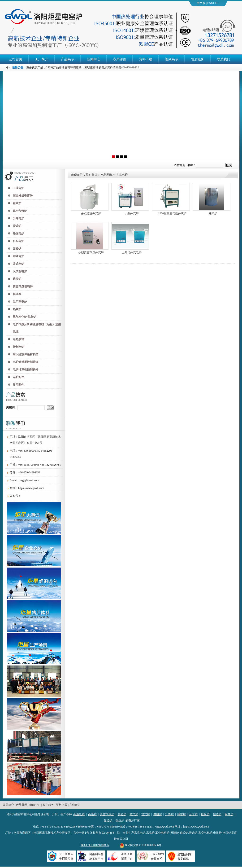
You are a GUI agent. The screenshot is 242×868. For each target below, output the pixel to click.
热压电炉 (18, 234)
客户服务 (48, 805)
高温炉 (92, 814)
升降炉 (169, 814)
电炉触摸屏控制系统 (26, 362)
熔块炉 (17, 279)
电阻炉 (158, 814)
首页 (95, 175)
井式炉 (213, 213)
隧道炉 (108, 820)
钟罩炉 (181, 814)
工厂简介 (42, 59)
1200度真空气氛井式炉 (172, 213)
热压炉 (120, 820)
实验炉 (122, 814)
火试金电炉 (20, 271)
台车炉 (193, 814)
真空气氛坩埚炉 (23, 286)
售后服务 (198, 59)
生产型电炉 (20, 302)
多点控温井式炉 (91, 213)
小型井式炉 (132, 213)
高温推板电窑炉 (23, 196)
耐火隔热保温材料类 (26, 354)
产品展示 (68, 59)
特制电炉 (18, 347)
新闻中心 (94, 59)
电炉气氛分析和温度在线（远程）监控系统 (37, 328)
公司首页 (16, 59)
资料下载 (146, 59)
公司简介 (8, 805)
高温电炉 (79, 814)
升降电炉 (18, 218)
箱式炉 (17, 203)
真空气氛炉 (20, 211)
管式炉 (17, 226)
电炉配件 (18, 377)
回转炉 (17, 249)
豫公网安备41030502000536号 (140, 845)
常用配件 (18, 385)
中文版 (201, 3)
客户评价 (120, 59)
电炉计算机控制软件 (26, 370)
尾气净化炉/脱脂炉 (24, 317)
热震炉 (17, 309)
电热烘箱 (18, 339)
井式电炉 (18, 264)
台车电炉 (18, 241)
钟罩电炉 (18, 256)
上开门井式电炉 (132, 252)
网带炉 (229, 814)
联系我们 (224, 59)
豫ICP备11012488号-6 (95, 845)
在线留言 (75, 805)
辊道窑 (17, 294)
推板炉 (205, 814)
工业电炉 (18, 188)
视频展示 (172, 59)
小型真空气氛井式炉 (91, 252)
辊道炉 (217, 814)
